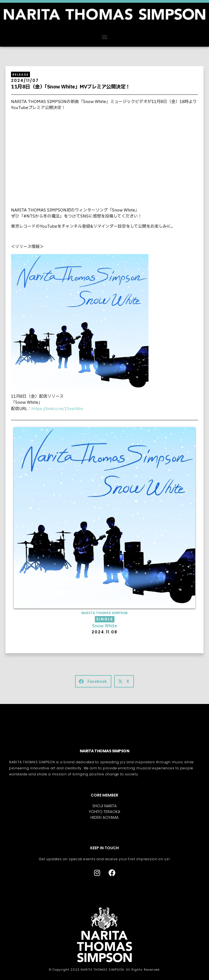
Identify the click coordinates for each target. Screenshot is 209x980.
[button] (105, 37)
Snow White (105, 626)
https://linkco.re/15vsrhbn (57, 409)
